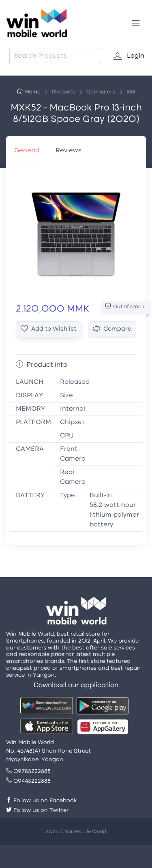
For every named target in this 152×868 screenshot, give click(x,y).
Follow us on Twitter (37, 811)
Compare (112, 329)
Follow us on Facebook (41, 801)
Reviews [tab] (69, 151)
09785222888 (28, 772)
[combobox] (55, 56)
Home (29, 92)
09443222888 (28, 781)
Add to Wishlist (48, 329)
